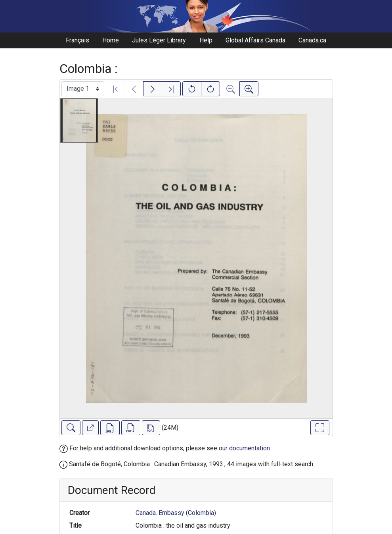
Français (77, 40)
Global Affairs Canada (255, 40)
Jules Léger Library (159, 40)
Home (111, 40)
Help (206, 40)
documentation (250, 448)
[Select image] (83, 89)
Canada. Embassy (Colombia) (176, 513)
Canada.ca (312, 40)
